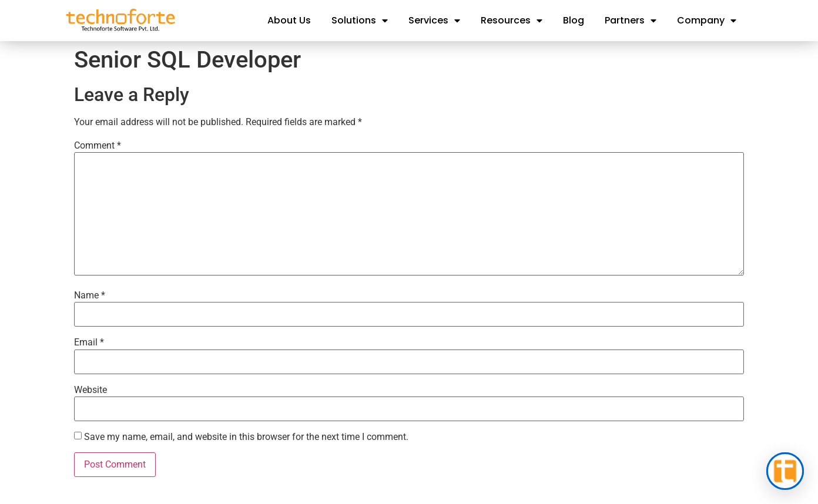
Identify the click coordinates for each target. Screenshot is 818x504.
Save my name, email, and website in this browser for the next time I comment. (246, 437)
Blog (574, 20)
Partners (631, 21)
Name (90, 295)
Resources (512, 21)
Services (434, 21)
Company (707, 21)
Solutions (360, 21)
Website (90, 390)
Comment (98, 146)
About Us (289, 20)
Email (89, 342)
